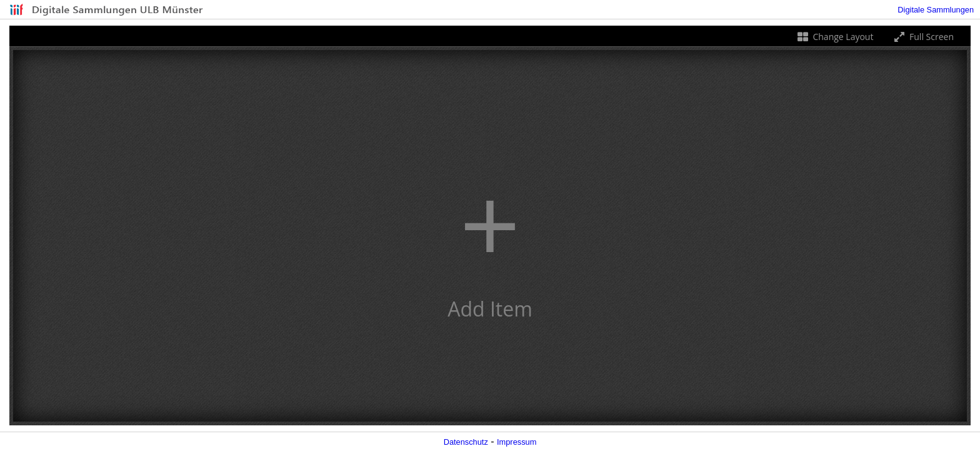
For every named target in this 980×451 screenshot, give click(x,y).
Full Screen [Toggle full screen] (923, 37)
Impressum (517, 442)
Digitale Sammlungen (936, 10)
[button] (490, 236)
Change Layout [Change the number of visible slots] (835, 37)
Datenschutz (466, 442)
